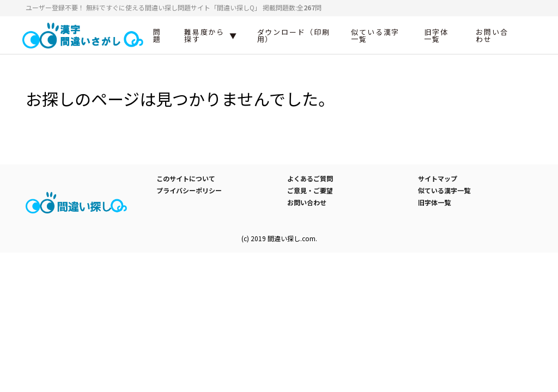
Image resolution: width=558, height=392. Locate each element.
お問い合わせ (492, 35)
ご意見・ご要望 (310, 190)
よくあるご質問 (310, 178)
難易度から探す (205, 35)
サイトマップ (438, 178)
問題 (157, 35)
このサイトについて (186, 178)
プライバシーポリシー (189, 190)
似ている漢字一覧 (375, 35)
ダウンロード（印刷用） (294, 35)
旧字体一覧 (436, 35)
